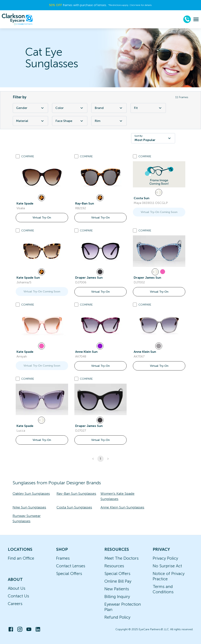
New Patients (117, 589)
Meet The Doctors (122, 558)
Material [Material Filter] (30, 121)
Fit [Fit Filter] (148, 108)
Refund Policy (117, 617)
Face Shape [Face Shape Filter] (70, 121)
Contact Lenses (71, 566)
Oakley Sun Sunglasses (31, 494)
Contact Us (18, 596)
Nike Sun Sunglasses (29, 507)
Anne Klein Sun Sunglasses (122, 507)
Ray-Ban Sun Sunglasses (76, 494)
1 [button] (100, 459)
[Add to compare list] (18, 156)
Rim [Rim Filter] (109, 121)
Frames (63, 558)
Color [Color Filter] (70, 108)
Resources (114, 566)
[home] (17, 19)
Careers (15, 604)
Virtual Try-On (42, 218)
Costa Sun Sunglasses (74, 507)
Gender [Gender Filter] (30, 108)
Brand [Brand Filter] (109, 108)
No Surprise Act (167, 566)
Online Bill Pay (118, 581)
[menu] (196, 19)
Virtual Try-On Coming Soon (159, 212)
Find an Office (21, 558)
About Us (17, 588)
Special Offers (69, 574)
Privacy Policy (165, 558)
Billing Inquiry (117, 597)
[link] (42, 177)
